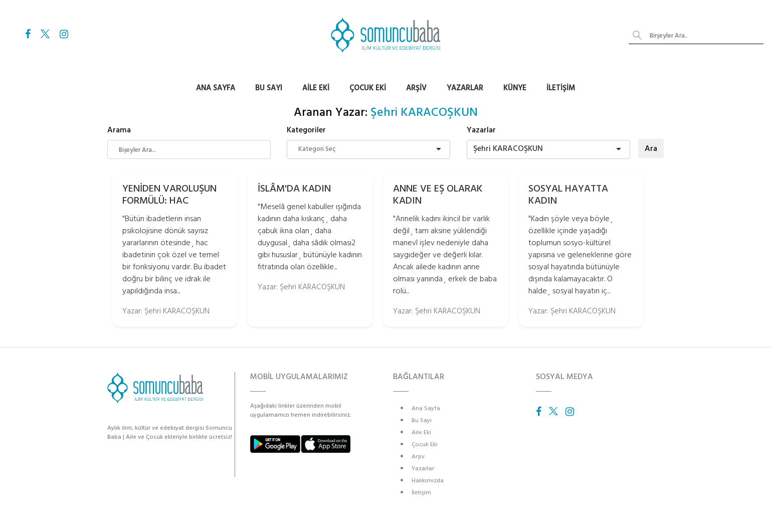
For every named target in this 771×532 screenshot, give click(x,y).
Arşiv (416, 88)
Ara (651, 148)
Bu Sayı (269, 88)
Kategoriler (306, 130)
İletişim (561, 88)
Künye (515, 88)
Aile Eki (316, 88)
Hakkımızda (428, 481)
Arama (119, 130)
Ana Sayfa (216, 88)
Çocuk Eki (368, 88)
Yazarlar (465, 88)
